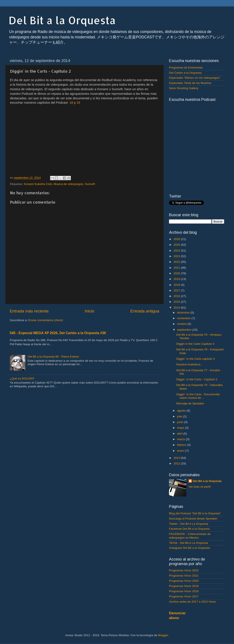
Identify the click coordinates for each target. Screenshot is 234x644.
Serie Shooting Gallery (184, 88)
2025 (177, 245)
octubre (182, 324)
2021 (177, 268)
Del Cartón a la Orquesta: (186, 73)
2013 (177, 458)
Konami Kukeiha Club (38, 184)
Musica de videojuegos (68, 184)
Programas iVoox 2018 (184, 591)
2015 (177, 302)
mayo (181, 428)
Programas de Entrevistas (186, 68)
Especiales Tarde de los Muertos (190, 83)
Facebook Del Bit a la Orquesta (189, 529)
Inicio (89, 311)
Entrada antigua (145, 311)
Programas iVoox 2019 (184, 586)
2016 (177, 296)
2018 (177, 285)
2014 (177, 308)
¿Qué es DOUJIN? (22, 378)
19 (78, 103)
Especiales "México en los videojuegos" (195, 78)
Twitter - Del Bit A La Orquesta (189, 524)
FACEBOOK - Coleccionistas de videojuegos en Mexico (190, 536)
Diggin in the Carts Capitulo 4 (195, 344)
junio (180, 422)
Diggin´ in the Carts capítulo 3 (196, 359)
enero (181, 451)
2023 (177, 256)
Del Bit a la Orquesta (62, 20)
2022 (177, 262)
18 (71, 103)
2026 (177, 239)
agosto (182, 411)
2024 (177, 251)
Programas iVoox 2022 (184, 570)
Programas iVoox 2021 (184, 576)
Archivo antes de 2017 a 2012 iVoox (192, 602)
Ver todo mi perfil (199, 487)
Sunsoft (90, 184)
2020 (177, 273)
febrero (182, 445)
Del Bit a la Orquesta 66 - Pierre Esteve (53, 357)
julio (180, 416)
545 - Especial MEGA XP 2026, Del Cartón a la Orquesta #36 (58, 333)
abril (180, 434)
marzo (181, 439)
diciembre (184, 313)
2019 (177, 279)
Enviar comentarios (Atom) (46, 320)
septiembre (185, 330)
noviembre (184, 318)
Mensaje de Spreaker (190, 403)
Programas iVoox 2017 (184, 596)
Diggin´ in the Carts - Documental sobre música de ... (198, 396)
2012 (177, 463)
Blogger (163, 635)
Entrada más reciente (29, 311)
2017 (177, 290)
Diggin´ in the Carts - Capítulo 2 (197, 379)
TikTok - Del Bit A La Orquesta (188, 543)
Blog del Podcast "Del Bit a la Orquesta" (195, 513)
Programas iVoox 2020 (184, 581)
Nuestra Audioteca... (190, 364)
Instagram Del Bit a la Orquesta (189, 548)
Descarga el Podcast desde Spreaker (193, 519)
